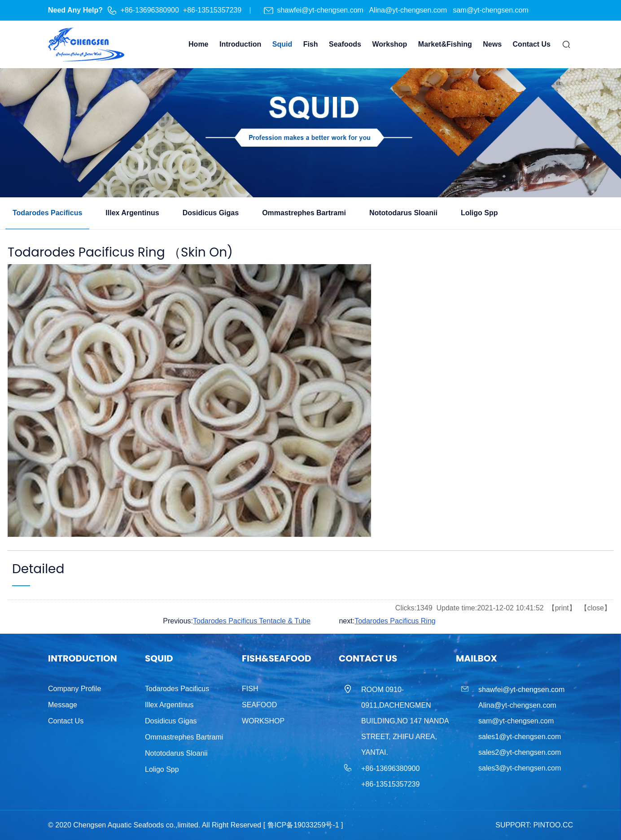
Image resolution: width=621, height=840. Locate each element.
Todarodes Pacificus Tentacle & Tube (252, 621)
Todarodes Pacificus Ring (395, 621)
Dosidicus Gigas (171, 721)
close (596, 608)
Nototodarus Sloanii (176, 753)
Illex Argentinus (169, 705)
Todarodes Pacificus (177, 689)
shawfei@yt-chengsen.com (321, 10)
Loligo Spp (162, 769)
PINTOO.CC (553, 825)
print (562, 608)
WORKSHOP (263, 721)
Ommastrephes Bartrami (184, 737)
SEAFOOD (259, 705)
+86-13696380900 (150, 10)
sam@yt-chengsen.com (490, 10)
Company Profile (74, 689)
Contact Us (66, 721)
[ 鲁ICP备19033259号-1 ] (303, 825)
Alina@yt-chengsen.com (409, 10)
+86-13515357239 (212, 10)
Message (63, 705)
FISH (250, 689)
